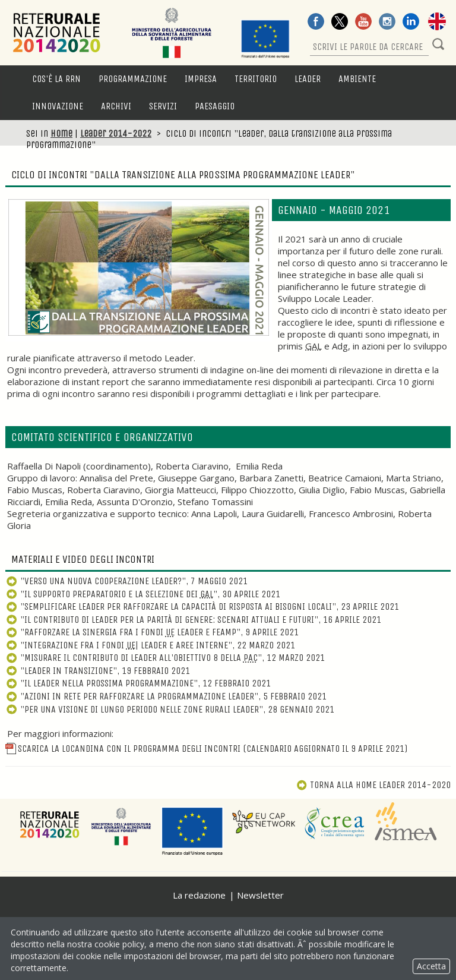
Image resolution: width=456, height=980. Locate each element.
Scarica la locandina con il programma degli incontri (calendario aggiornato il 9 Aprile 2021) (206, 749)
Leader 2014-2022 (116, 133)
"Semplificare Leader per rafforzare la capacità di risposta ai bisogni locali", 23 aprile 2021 (202, 606)
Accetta (431, 966)
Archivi (116, 106)
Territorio (256, 79)
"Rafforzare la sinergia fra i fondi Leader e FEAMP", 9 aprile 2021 (152, 632)
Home (61, 133)
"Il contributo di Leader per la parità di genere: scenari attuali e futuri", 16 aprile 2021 (193, 620)
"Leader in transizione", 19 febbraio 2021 (98, 671)
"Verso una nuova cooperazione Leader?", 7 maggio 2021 (126, 581)
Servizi (163, 106)
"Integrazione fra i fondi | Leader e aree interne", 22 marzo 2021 (150, 645)
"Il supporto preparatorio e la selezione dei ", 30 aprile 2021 (143, 594)
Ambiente (357, 79)
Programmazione (133, 79)
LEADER (308, 79)
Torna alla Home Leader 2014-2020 (373, 785)
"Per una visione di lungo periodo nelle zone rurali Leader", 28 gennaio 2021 (170, 709)
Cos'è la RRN (56, 79)
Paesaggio (215, 106)
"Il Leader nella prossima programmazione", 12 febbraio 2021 (138, 683)
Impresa (201, 79)
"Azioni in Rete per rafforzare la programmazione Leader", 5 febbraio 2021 (166, 696)
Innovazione (58, 106)
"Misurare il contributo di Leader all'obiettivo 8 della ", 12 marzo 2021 (165, 658)
